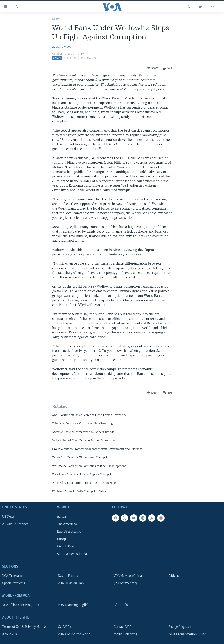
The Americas (67, 524)
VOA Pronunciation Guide (188, 634)
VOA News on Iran (71, 583)
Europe (62, 539)
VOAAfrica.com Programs (21, 605)
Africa (61, 517)
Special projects (14, 583)
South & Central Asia (72, 554)
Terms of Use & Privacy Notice (24, 627)
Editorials (121, 605)
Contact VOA (123, 627)
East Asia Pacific (69, 531)
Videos (174, 576)
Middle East (66, 546)
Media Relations (125, 634)
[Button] (152, 68)
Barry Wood (64, 47)
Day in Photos (68, 576)
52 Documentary (126, 583)
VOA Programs (13, 576)
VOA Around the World (74, 634)
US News (8, 517)
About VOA (10, 634)
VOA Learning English (74, 605)
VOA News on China (128, 576)
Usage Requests (180, 627)
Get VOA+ (65, 627)
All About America (15, 524)
